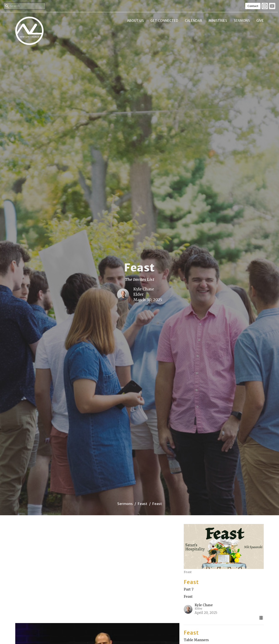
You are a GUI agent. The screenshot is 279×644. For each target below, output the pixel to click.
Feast (143, 504)
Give (260, 21)
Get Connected (164, 21)
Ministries (218, 21)
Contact (253, 6)
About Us (135, 21)
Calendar (193, 21)
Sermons (242, 21)
